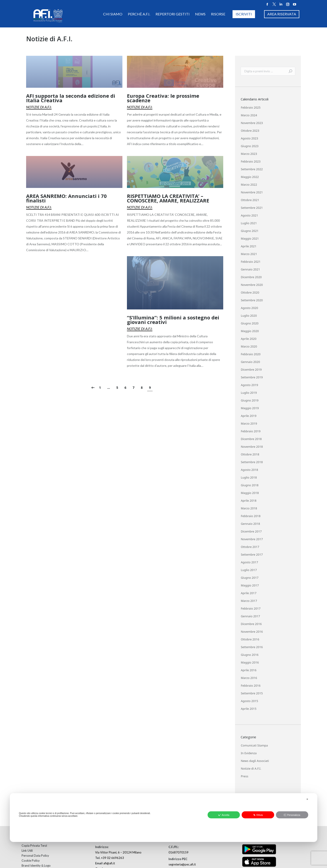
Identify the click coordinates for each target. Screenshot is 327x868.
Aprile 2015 (249, 709)
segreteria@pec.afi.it (182, 864)
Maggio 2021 (250, 238)
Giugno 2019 (250, 400)
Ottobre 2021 (250, 200)
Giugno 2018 (250, 485)
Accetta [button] (224, 815)
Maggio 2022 (250, 177)
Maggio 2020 (250, 331)
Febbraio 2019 (251, 431)
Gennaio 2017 (250, 616)
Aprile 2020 (249, 339)
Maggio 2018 (250, 493)
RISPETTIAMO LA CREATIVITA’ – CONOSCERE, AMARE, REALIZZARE (168, 198)
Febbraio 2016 (251, 686)
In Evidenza (249, 753)
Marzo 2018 (249, 508)
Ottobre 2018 (250, 454)
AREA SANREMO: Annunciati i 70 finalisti (66, 198)
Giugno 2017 (250, 578)
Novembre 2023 (252, 123)
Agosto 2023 (249, 138)
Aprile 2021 (249, 246)
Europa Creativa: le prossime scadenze (163, 98)
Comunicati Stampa (254, 745)
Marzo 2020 (249, 346)
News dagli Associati (255, 761)
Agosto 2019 (249, 385)
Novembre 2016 (252, 632)
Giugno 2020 (250, 323)
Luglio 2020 (249, 316)
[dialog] (163, 818)
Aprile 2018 (249, 501)
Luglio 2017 (249, 570)
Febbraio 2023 (251, 161)
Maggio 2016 (250, 662)
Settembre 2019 (252, 377)
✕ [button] (307, 799)
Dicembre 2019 (251, 370)
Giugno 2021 (250, 231)
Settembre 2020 (252, 300)
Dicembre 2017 (251, 531)
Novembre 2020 (252, 285)
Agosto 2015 (249, 701)
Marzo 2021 (249, 254)
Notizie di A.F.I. (39, 107)
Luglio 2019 (249, 393)
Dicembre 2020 (251, 277)
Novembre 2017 (252, 539)
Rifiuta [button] (258, 815)
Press (244, 776)
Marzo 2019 (249, 423)
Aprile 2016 (249, 670)
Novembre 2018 (252, 447)
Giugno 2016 (250, 655)
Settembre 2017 (252, 554)
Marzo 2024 (249, 115)
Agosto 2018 (249, 470)
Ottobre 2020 (250, 292)
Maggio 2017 (250, 585)
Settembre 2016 (252, 647)
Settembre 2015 (252, 693)
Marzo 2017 (249, 601)
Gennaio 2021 (250, 269)
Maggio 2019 (250, 408)
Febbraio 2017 (251, 608)
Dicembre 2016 (251, 624)
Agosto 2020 (249, 308)
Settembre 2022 (252, 169)
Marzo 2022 (249, 185)
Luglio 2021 (249, 223)
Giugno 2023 (250, 146)
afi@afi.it (109, 863)
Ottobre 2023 (250, 131)
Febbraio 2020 (251, 354)
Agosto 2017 (249, 562)
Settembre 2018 (252, 462)
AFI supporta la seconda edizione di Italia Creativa (71, 98)
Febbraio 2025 (251, 107)
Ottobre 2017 (250, 547)
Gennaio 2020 (250, 362)
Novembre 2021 (252, 192)
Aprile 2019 (249, 416)
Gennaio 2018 (250, 524)
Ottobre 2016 (250, 639)
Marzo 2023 (249, 154)
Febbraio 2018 (251, 516)
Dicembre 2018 (251, 439)
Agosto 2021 (249, 215)
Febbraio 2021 (251, 262)
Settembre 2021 (252, 208)
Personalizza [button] (292, 815)
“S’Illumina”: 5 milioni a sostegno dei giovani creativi (173, 320)
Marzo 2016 (249, 678)
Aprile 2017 (249, 593)
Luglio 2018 (249, 477)
